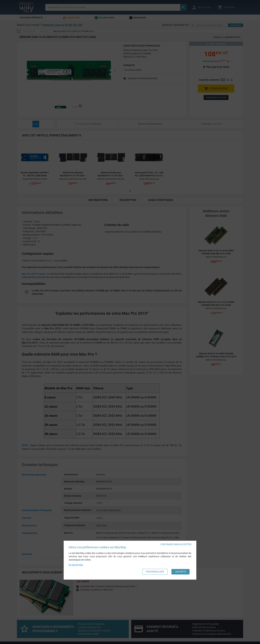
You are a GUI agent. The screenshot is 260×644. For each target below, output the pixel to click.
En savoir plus (76, 565)
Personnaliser (155, 572)
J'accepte (180, 572)
